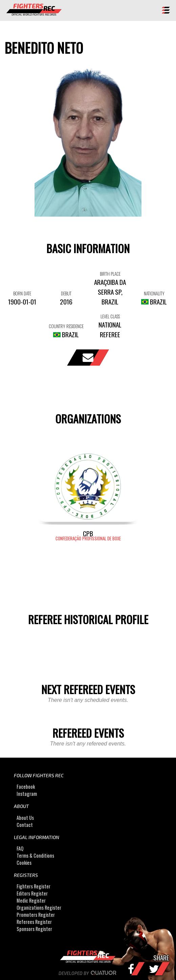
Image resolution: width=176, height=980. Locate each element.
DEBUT (66, 293)
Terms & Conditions (35, 855)
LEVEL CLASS (110, 316)
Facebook (26, 787)
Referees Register (34, 922)
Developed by (88, 973)
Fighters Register (34, 886)
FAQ (20, 848)
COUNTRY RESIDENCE (66, 326)
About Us (25, 818)
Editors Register (32, 893)
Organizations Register (39, 908)
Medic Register (31, 900)
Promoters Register (36, 915)
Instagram (27, 794)
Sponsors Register (34, 929)
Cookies (24, 863)
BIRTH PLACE (110, 274)
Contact (25, 825)
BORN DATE (22, 293)
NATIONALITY (154, 293)
